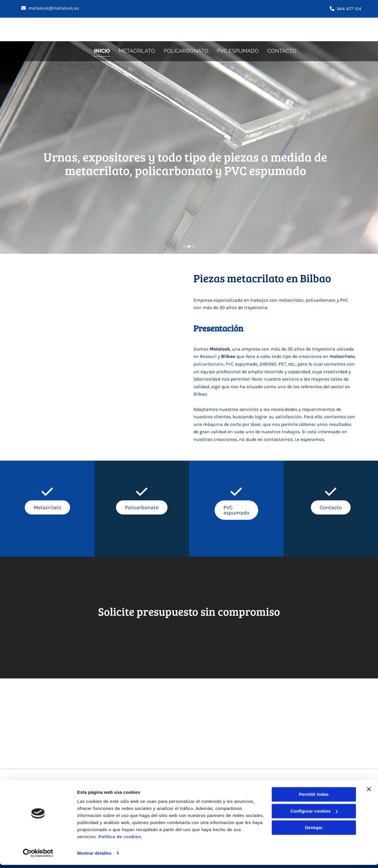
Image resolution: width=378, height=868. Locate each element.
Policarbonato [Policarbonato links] (187, 50)
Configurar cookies (314, 814)
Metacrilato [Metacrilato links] (137, 50)
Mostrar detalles (94, 856)
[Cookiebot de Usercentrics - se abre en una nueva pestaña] (38, 857)
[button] (47, 507)
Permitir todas (314, 798)
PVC (230, 364)
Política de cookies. (120, 840)
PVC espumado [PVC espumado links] (239, 50)
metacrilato (342, 356)
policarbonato (208, 364)
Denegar (314, 831)
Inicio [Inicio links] (102, 50)
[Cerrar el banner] (369, 793)
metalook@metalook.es (54, 8)
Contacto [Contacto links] (283, 50)
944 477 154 (349, 9)
